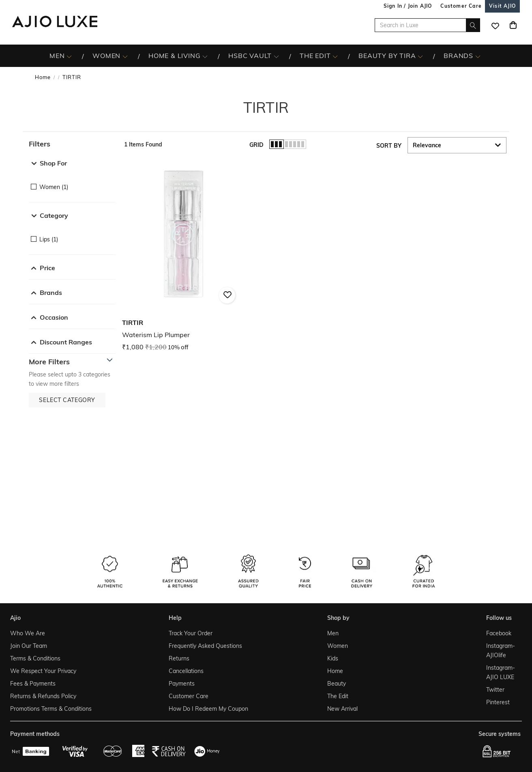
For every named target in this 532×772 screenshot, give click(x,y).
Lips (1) (49, 239)
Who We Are (28, 633)
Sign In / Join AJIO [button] (408, 6)
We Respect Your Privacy (43, 671)
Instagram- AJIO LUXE (501, 672)
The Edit (338, 696)
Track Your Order (191, 633)
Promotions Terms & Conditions (51, 709)
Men (333, 633)
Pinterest (498, 702)
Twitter (495, 690)
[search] (473, 25)
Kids (333, 658)
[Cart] (513, 25)
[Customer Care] (461, 6)
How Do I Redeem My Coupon (208, 709)
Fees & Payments (33, 684)
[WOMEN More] (125, 56)
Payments (182, 684)
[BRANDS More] (478, 56)
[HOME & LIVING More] (205, 56)
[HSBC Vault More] (276, 56)
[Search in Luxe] (427, 25)
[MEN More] (69, 56)
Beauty (337, 684)
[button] (72, 144)
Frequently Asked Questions (205, 646)
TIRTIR (72, 77)
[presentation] (325, 272)
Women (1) (54, 187)
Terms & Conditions (35, 658)
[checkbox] (72, 181)
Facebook (499, 633)
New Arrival (342, 709)
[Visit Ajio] (502, 6)
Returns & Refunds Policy (43, 696)
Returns (179, 658)
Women (338, 646)
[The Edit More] (335, 56)
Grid (256, 145)
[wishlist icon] (495, 25)
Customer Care (189, 696)
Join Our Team (29, 646)
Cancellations (186, 671)
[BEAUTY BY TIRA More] (420, 56)
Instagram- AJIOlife (501, 651)
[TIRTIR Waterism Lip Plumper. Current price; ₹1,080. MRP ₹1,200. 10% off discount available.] (183, 256)
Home (43, 77)
